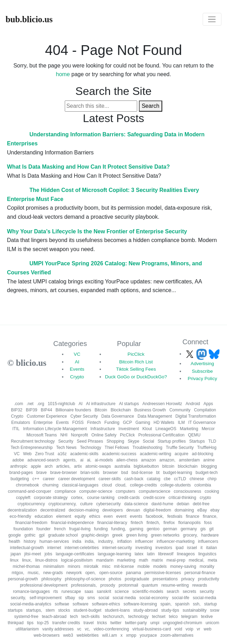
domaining (184, 510)
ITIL (16, 429)
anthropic (19, 466)
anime (209, 460)
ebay (215, 510)
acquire (182, 454)
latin (151, 554)
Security (66, 441)
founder (44, 529)
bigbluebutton (146, 466)
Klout (147, 429)
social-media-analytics (31, 604)
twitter (116, 623)
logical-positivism (77, 560)
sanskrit (104, 591)
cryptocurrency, (62, 504)
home (63, 74)
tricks (102, 623)
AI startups (129, 404)
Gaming (143, 422)
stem (50, 610)
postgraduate (137, 579)
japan (15, 554)
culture (86, 504)
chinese (197, 479)
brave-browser (64, 473)
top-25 (43, 623)
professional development (44, 585)
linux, (27, 560)
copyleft (23, 498)
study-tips (170, 610)
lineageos (186, 554)
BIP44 (46, 410)
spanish (182, 604)
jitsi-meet (33, 554)
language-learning (115, 554)
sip (81, 598)
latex (139, 554)
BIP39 (32, 410)
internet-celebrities (82, 548)
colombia (203, 485)
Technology (91, 448)
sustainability (194, 610)
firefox (169, 523)
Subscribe (202, 371)
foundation (23, 529)
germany (189, 529)
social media (124, 598)
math (144, 560)
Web (27, 454)
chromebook (28, 485)
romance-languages (31, 591)
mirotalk (91, 566)
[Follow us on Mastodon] (202, 354)
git (212, 529)
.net (30, 404)
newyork (74, 573)
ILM (181, 422)
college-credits (143, 485)
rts (56, 591)
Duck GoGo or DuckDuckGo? (136, 377)
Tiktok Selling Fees (136, 369)
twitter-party (136, 623)
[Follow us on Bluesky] (214, 354)
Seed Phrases (90, 441)
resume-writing (175, 585)
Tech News (66, 448)
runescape (71, 591)
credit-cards (129, 498)
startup (210, 604)
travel (89, 623)
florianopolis (189, 523)
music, (34, 573)
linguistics (207, 554)
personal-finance (200, 573)
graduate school (63, 535)
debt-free (201, 504)
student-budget (87, 610)
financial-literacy (112, 523)
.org (41, 404)
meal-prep (176, 560)
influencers (208, 541)
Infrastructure (103, 429)
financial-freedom (31, 523)
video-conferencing (111, 629)
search (173, 591)
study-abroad (146, 610)
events (136, 516)
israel (192, 548)
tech (74, 617)
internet (54, 548)
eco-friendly (20, 516)
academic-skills (84, 454)
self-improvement (46, 598)
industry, (106, 541)
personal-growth (23, 579)
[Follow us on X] (190, 354)
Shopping (115, 441)
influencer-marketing (176, 541)
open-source (111, 573)
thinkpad (15, 623)
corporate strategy (51, 498)
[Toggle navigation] (212, 19)
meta (213, 560)
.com (18, 404)
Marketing (189, 429)
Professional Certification (161, 435)
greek (117, 535)
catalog (154, 479)
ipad (179, 548)
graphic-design (95, 535)
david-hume (162, 504)
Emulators (21, 422)
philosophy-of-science (85, 579)
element (64, 516)
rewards (200, 585)
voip (189, 629)
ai (82, 460)
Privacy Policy (202, 379)
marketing (126, 560)
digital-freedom (157, 510)
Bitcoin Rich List (136, 362)
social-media (205, 598)
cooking (212, 491)
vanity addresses (58, 629)
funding (101, 529)
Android (193, 404)
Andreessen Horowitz (162, 404)
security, (18, 598)
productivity (208, 579)
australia (122, 466)
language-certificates (75, 554)
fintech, (153, 523)
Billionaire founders (73, 410)
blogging (209, 466)
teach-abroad (54, 617)
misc (106, 566)
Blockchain (121, 410)
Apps (208, 404)
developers (113, 510)
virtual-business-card (152, 629)
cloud (107, 485)
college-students (176, 485)
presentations (165, 579)
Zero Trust (45, 454)
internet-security (117, 548)
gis (203, 529)
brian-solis (90, 473)
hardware (210, 535)
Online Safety (104, 435)
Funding (112, 422)
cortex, (77, 498)
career (49, 479)
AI (77, 362)
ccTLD (180, 479)
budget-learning (177, 473)
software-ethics (106, 604)
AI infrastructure (101, 404)
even (108, 516)
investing (144, 548)
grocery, (190, 535)
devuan (133, 510)
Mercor (208, 429)
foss (208, 523)
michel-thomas (26, 566)
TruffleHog (207, 448)
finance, (210, 516)
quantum (150, 585)
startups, (34, 610)
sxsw (215, 610)
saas (89, 591)
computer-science (96, 491)
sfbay (70, 598)
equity (80, 516)
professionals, (84, 585)
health (14, 541)
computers (125, 491)
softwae (62, 604)
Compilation (205, 410)
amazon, (167, 460)
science (122, 591)
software (81, 604)
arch (49, 466)
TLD (212, 441)
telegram (189, 617)
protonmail (128, 585)
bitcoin (168, 466)
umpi (155, 623)
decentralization (22, 510)
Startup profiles (172, 441)
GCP (127, 422)
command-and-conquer (30, 491)
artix (78, 466)
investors (164, 548)
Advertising (202, 364)
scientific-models (148, 591)
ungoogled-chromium (183, 623)
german (170, 529)
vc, (88, 629)
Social (148, 441)
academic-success (119, 454)
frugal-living (80, 529)
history (30, 541)
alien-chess (127, 460)
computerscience (154, 491)
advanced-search (44, 460)
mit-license (124, 566)
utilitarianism (27, 629)
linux (14, 560)
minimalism (54, 566)
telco (173, 617)
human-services (54, 541)
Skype (134, 441)
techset (159, 617)
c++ (36, 479)
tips (30, 623)
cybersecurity (108, 504)
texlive (207, 617)
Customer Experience (47, 416)
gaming (136, 529)
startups (15, 610)
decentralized (53, 510)
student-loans (117, 610)
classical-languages (80, 485)
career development (77, 479)
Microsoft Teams (42, 435)
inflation (124, 541)
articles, (63, 466)
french (60, 529)
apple (36, 466)
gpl (42, 535)
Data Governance (118, 416)
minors (74, 566)
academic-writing (156, 454)
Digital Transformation (196, 416)
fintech (137, 523)
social (104, 598)
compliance (65, 491)
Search (151, 106)
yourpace (148, 635)
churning (50, 485)
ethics (95, 516)
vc (79, 629)
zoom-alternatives (177, 635)
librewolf (166, 554)
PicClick (136, 354)
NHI (64, 435)
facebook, (155, 516)
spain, (166, 604)
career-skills (110, 479)
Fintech (94, 422)
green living (137, 535)
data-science (136, 504)
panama (134, 573)
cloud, (121, 485)
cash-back (134, 479)
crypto (205, 498)
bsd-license (142, 473)
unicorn (212, 623)
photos (115, 579)
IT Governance (202, 422)
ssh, (197, 604)
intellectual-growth (27, 548)
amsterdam (189, 460)
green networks (165, 535)
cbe (167, 479)
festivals (175, 516)
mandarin (105, 560)
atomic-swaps (98, 466)
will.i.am (109, 635)
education (44, 516)
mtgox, (18, 573)
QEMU (194, 435)
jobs (48, 554)
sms (91, 598)
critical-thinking (182, 498)
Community (180, 410)
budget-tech (207, 473)
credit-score (154, 498)
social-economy (154, 598)
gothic (30, 535)
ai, (89, 460)
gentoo (153, 529)
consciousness (187, 491)
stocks (64, 610)
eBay (202, 510)
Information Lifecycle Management (55, 429)
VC (77, 354)
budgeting (20, 479)
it (202, 548)
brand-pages (21, 473)
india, (90, 541)
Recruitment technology (33, 441)
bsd (124, 473)
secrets (190, 591)
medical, (197, 560)
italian (212, 548)
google (15, 535)
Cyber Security (84, 416)
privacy (188, 579)
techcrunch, (114, 617)
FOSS (78, 422)
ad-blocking (202, 454)
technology (138, 617)
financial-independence (72, 523)
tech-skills (91, 617)
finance (193, 516)
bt (158, 473)
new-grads (53, 573)
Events (77, 369)
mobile (144, 566)
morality (207, 566)
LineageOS (166, 429)
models (160, 566)
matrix (157, 560)
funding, (119, 529)
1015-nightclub (61, 404)
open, (91, 573)
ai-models (104, 460)
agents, (70, 460)
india (77, 541)
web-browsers (47, 635)
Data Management (155, 416)
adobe (18, 460)
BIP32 (17, 410)
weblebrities (88, 635)
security (207, 591)
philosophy (51, 579)
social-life (181, 598)
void (178, 629)
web (208, 629)
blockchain (188, 466)
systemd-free (26, 617)
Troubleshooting (148, 448)
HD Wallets (164, 422)
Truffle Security (180, 448)
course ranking (101, 498)
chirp (212, 479)
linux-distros (46, 560)
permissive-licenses (163, 573)
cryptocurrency (31, 504)
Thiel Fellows (117, 448)
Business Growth (150, 410)
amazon (148, 460)
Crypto (77, 377)
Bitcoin (101, 410)
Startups (197, 441)
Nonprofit (80, 435)
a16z (62, 454)
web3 (68, 635)
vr (198, 629)
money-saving (183, 566)
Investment (129, 429)
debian (183, 504)
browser (111, 473)
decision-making (84, 510)
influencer (144, 541)
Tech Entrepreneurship (32, 448)
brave (41, 473)
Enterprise (43, 422)
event (121, 516)
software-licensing (140, 604)
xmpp (131, 635)
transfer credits (66, 623)
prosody (108, 585)
